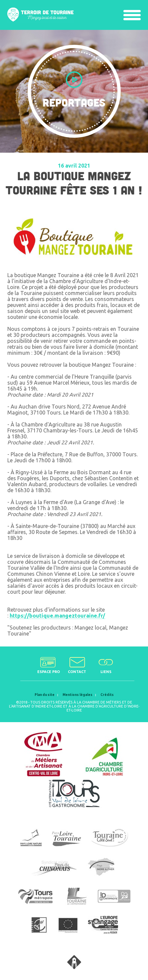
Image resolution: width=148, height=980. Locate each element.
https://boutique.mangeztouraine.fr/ (57, 616)
